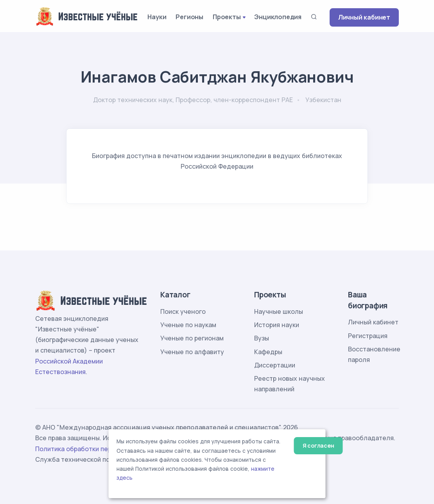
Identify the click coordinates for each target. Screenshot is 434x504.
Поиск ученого (183, 311)
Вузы (262, 338)
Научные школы (279, 311)
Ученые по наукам (188, 325)
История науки (277, 325)
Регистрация (368, 336)
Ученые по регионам (192, 338)
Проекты (227, 17)
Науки (157, 17)
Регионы (189, 17)
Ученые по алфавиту (192, 352)
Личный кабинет (364, 17)
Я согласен (318, 445)
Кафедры (268, 352)
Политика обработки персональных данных (103, 449)
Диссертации (275, 365)
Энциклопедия (278, 17)
